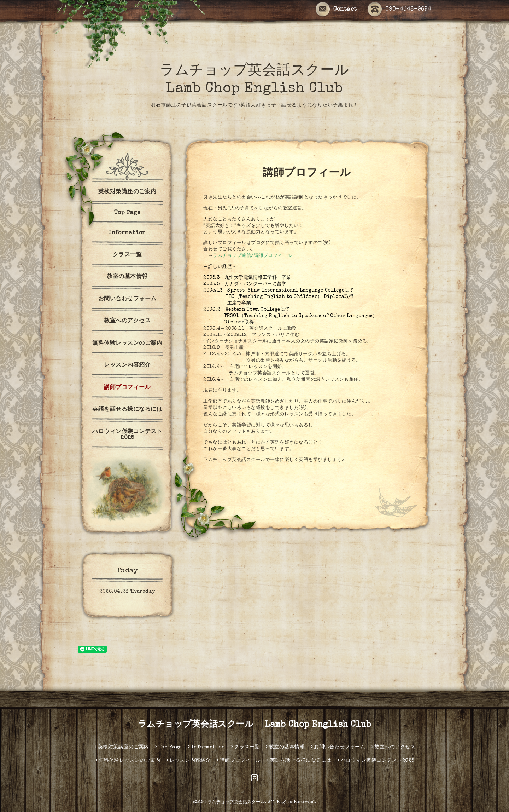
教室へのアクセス (127, 321)
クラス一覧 (127, 255)
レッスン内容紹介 (127, 365)
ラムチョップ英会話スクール (236, 802)
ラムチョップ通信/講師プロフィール (252, 256)
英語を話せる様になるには (127, 410)
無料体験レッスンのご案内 (127, 344)
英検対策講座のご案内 (127, 192)
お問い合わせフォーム (127, 299)
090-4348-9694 (400, 10)
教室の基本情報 (127, 277)
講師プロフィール (127, 388)
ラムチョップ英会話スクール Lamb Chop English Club (255, 725)
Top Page (127, 213)
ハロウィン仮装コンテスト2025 (127, 435)
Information (127, 233)
